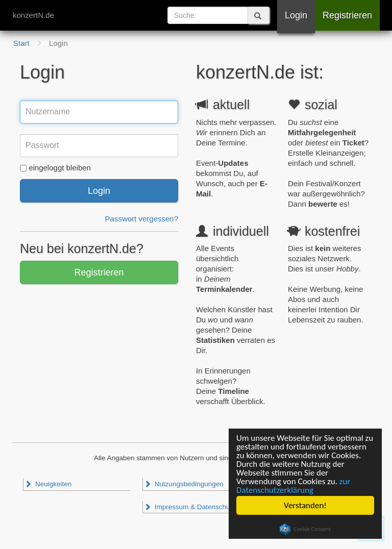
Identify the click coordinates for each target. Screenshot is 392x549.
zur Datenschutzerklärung (293, 486)
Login (296, 15)
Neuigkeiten (48, 484)
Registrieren (347, 15)
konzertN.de (33, 15)
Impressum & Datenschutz (190, 507)
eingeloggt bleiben (60, 168)
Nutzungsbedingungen (184, 484)
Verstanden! (305, 505)
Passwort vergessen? (142, 219)
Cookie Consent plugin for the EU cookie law (305, 529)
